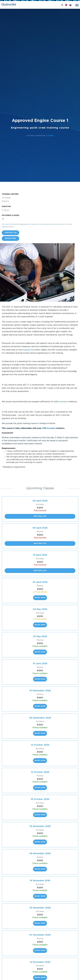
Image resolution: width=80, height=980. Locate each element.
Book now (10, 238)
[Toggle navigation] (77, 5)
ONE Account (49, 428)
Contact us (11, 233)
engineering (28, 350)
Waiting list (40, 516)
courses (63, 402)
